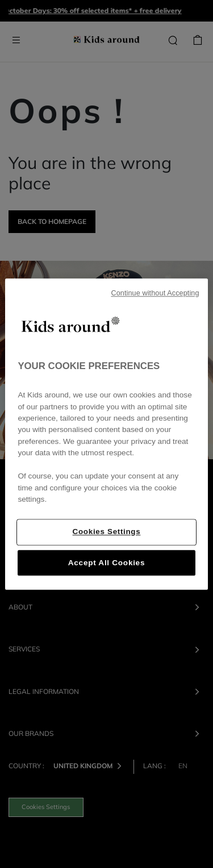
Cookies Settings (107, 532)
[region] (106, 434)
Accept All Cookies (106, 563)
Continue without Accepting (155, 293)
